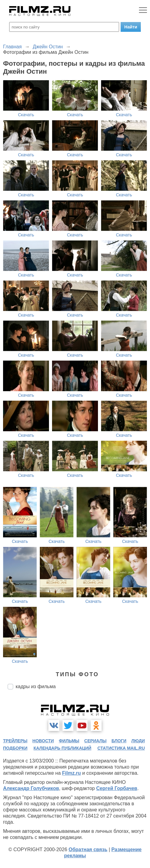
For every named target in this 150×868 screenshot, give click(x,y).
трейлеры (15, 741)
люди (138, 741)
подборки (15, 748)
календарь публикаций (63, 748)
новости (43, 741)
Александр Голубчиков (31, 788)
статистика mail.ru (121, 748)
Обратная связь (88, 849)
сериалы (95, 741)
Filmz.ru (71, 773)
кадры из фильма (36, 686)
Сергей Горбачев (117, 788)
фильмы (69, 741)
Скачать (26, 115)
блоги (119, 741)
